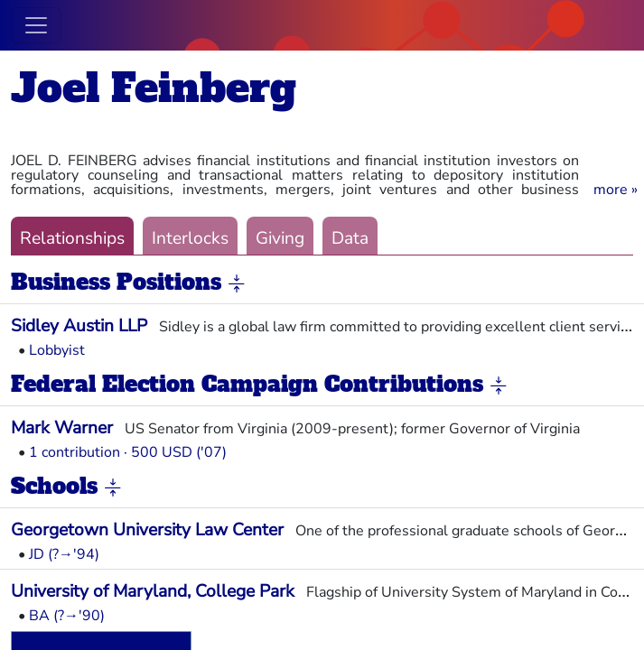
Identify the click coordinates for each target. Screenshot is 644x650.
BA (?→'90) (67, 616)
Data (350, 238)
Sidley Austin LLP (79, 326)
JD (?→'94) (64, 554)
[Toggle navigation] (36, 25)
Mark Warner (62, 428)
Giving (280, 238)
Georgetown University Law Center (147, 530)
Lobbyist (57, 350)
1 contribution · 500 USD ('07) (128, 452)
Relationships (72, 238)
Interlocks (190, 238)
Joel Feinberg (154, 88)
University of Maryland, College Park (153, 591)
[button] (616, 190)
